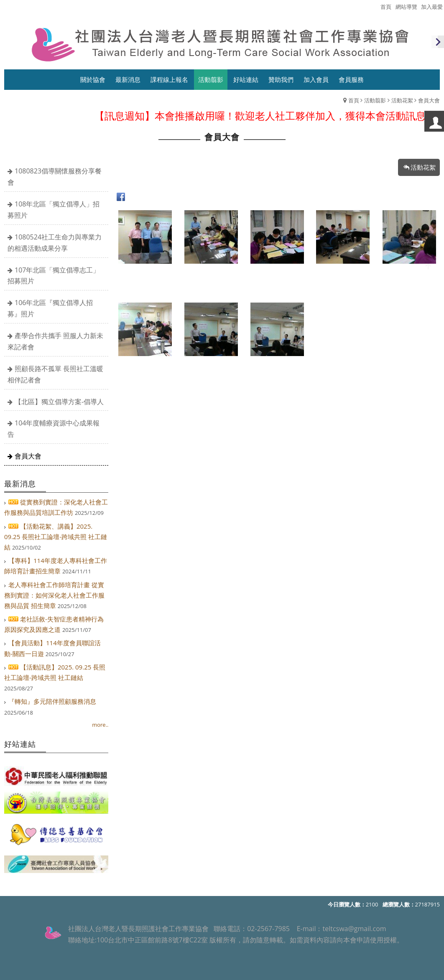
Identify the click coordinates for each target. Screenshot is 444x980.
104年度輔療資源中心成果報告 (54, 429)
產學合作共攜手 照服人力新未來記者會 (55, 341)
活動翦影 (375, 100)
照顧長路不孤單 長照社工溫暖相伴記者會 (55, 374)
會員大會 (28, 456)
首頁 (354, 100)
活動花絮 (402, 100)
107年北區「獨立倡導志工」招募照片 (54, 276)
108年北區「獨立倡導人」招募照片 (54, 210)
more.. (100, 725)
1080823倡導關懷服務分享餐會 (55, 177)
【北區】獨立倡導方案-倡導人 (59, 402)
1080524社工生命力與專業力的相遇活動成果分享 (55, 243)
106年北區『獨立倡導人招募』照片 (50, 308)
